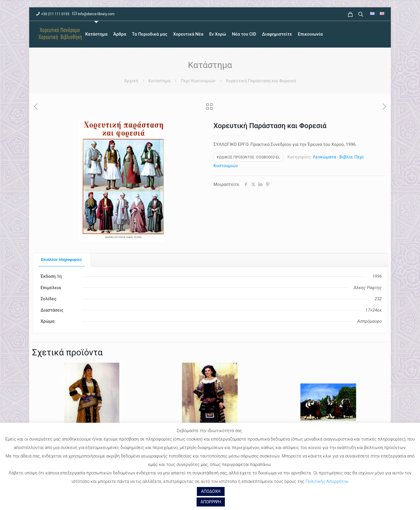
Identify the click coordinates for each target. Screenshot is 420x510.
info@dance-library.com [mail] (96, 14)
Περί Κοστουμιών (198, 81)
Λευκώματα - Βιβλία (332, 157)
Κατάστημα (160, 81)
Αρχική (131, 81)
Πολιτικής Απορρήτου (327, 481)
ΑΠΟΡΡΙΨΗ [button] (211, 502)
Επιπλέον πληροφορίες (62, 260)
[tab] (62, 260)
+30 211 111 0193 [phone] (55, 14)
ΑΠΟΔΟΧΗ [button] (211, 491)
